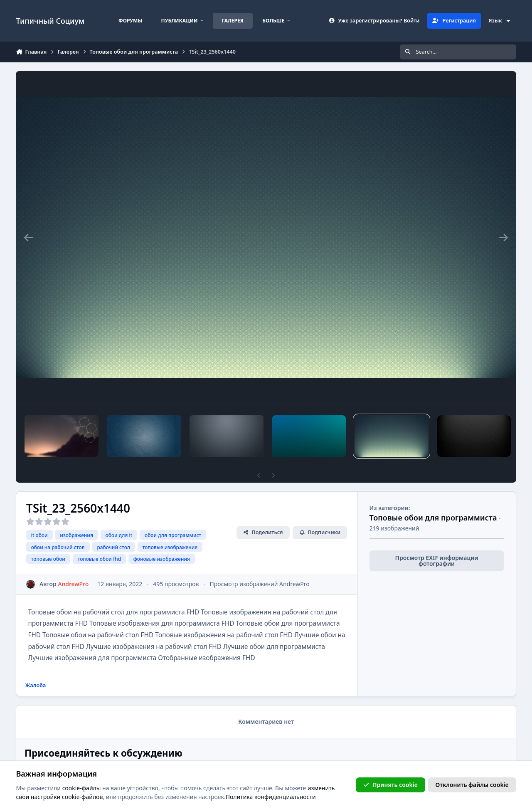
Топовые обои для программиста (433, 518)
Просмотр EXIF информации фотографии (437, 561)
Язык (500, 21)
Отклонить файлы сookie (472, 785)
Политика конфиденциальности (271, 797)
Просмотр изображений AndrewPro (260, 584)
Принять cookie (390, 785)
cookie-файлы (82, 788)
